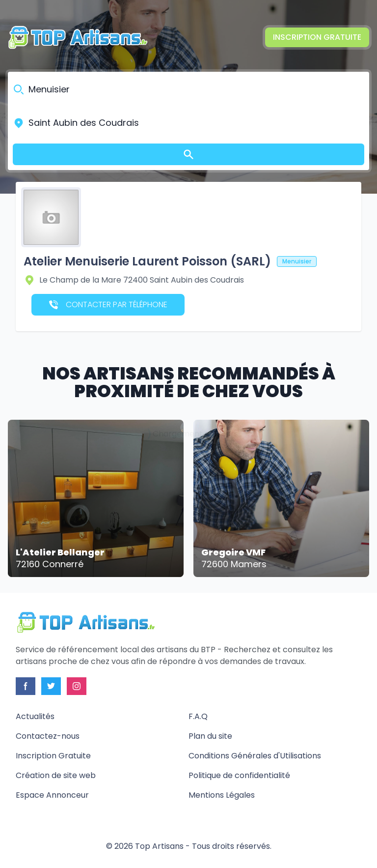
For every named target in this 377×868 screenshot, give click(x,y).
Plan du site (210, 736)
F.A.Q (198, 716)
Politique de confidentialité (239, 775)
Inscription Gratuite (317, 37)
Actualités (35, 716)
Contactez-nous (48, 736)
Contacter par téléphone (108, 304)
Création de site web (56, 775)
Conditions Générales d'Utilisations (255, 756)
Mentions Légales (222, 795)
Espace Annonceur (52, 795)
